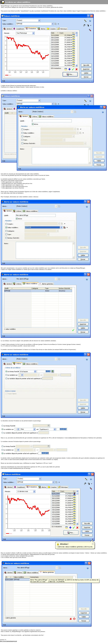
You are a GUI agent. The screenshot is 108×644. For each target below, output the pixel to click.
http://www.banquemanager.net (8, 641)
